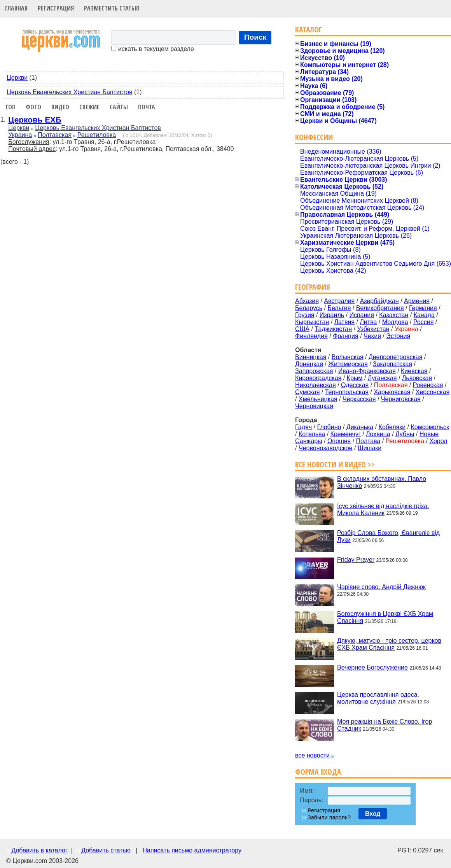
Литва (368, 322)
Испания (362, 315)
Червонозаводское (326, 448)
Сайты (119, 107)
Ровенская (428, 385)
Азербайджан (379, 301)
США (302, 329)
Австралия (339, 301)
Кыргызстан (312, 322)
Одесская (355, 385)
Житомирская (348, 364)
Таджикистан (333, 329)
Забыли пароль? (329, 817)
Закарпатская (392, 364)
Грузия (305, 315)
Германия (423, 308)
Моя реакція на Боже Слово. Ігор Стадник (385, 725)
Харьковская (392, 392)
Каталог (309, 29)
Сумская (307, 392)
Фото (33, 107)
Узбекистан (373, 329)
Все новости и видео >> (335, 464)
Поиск (255, 37)
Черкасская (359, 399)
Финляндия (311, 336)
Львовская (417, 378)
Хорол (438, 441)
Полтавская (55, 135)
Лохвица (378, 434)
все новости (312, 755)
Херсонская (433, 392)
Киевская (414, 371)
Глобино (329, 427)
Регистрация (56, 8)
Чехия (372, 336)
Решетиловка (97, 135)
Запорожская (314, 371)
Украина (20, 135)
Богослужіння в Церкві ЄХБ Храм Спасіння (385, 617)
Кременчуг (346, 434)
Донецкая (309, 364)
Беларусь (309, 308)
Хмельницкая (318, 399)
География (313, 287)
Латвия (344, 322)
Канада (424, 315)
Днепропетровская (395, 357)
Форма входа (318, 772)
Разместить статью (112, 8)
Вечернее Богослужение (372, 667)
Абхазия (307, 301)
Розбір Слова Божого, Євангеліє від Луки (388, 536)
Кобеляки (392, 427)
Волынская (348, 357)
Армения (417, 301)
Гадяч (303, 427)
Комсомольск (430, 427)
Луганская (382, 378)
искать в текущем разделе (152, 49)
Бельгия (339, 308)
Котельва (312, 434)
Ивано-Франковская (367, 371)
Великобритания (380, 308)
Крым (355, 378)
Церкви (17, 78)
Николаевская (316, 385)
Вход (373, 814)
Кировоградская (318, 378)
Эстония (398, 336)
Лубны (405, 434)
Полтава (368, 441)
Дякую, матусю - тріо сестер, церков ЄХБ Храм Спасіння (389, 644)
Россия (423, 322)
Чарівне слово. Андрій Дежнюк (381, 587)
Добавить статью (106, 850)
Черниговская (401, 399)
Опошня (339, 441)
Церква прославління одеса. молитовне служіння (378, 698)
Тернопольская (347, 392)
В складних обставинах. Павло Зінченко (382, 482)
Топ (10, 107)
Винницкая (311, 357)
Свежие (89, 107)
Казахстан (394, 315)
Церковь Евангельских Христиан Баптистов (69, 92)
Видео (60, 107)
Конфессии (314, 137)
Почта (147, 107)
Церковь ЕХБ (35, 120)
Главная (16, 8)
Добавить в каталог (39, 850)
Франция (346, 336)
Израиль (332, 315)
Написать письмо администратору (192, 850)
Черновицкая (314, 406)
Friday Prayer (356, 560)
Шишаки (370, 448)
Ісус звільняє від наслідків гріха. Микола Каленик (383, 509)
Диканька (360, 427)
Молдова (395, 322)
